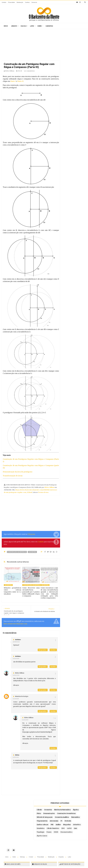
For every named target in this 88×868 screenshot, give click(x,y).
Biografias (76, 94)
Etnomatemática (71, 116)
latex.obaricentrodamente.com (15, 624)
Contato (4, 2)
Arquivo (14, 26)
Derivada (68, 86)
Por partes (64, 823)
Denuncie (34, 2)
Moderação (20, 2)
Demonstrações (71, 57)
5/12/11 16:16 (16, 659)
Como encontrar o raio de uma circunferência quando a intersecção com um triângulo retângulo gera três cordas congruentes (49, 593)
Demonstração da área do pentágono (18, 472)
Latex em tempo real (40, 837)
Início (6, 26)
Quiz (73, 105)
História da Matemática (73, 50)
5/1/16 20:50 (25, 720)
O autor (31, 811)
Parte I (13, 81)
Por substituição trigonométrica (72, 835)
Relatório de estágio (22, 696)
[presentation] (19, 621)
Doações (61, 811)
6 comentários (29, 71)
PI (77, 82)
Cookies (27, 2)
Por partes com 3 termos (69, 844)
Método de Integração (73, 68)
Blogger (64, 861)
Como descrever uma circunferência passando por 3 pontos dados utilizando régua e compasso (31, 592)
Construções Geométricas (17, 552)
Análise (67, 94)
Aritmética (69, 97)
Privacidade (11, 2)
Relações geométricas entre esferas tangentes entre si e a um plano (12, 591)
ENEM (67, 112)
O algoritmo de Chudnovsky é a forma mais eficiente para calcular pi (17, 834)
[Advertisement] (31, 45)
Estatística (79, 97)
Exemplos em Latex (40, 840)
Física (75, 53)
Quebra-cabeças (71, 90)
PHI (80, 90)
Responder (43, 650)
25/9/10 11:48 (16, 642)
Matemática (69, 75)
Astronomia (69, 82)
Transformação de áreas (13, 476)
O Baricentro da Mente (33, 861)
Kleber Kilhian (50, 487)
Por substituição (66, 829)
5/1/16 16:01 (16, 699)
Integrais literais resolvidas (70, 838)
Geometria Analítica (72, 71)
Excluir (53, 650)
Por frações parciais (67, 832)
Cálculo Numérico (71, 101)
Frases (77, 109)
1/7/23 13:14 (16, 757)
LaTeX (67, 105)
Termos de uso (43, 492)
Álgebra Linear (70, 120)
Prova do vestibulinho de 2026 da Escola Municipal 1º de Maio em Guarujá (16, 845)
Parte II (20, 81)
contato (41, 542)
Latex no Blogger (39, 843)
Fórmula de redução (67, 841)
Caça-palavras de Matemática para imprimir (17, 825)
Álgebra (68, 53)
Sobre (39, 26)
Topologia (69, 109)
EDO (81, 101)
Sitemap (22, 811)
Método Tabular (66, 826)
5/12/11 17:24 (16, 675)
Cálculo (24, 26)
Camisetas (49, 26)
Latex (32, 26)
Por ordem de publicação (42, 823)
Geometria (33, 552)
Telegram (31, 534)
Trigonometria (70, 79)
